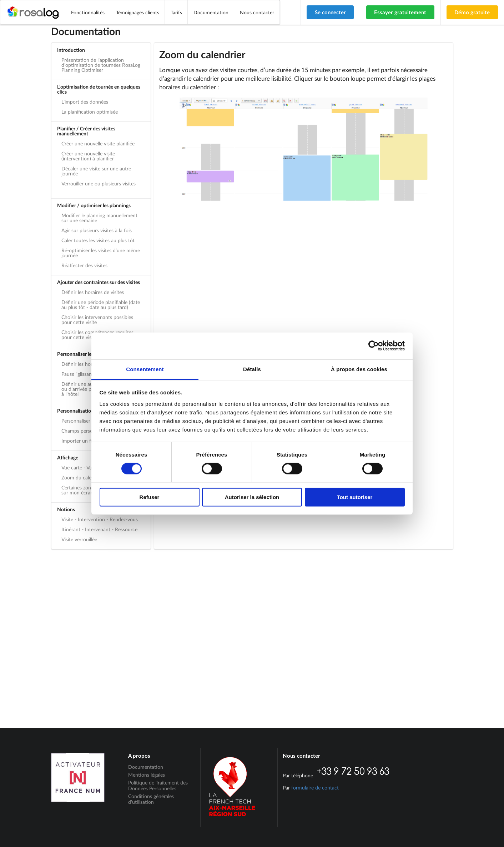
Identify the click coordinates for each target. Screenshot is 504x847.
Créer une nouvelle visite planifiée (98, 143)
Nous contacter (257, 12)
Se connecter (330, 12)
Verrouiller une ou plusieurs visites (99, 183)
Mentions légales (147, 775)
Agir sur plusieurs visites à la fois (97, 230)
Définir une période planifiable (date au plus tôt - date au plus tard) (101, 305)
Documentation (211, 12)
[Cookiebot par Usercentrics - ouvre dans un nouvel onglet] (374, 346)
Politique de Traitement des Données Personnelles (158, 785)
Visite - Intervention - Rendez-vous (100, 519)
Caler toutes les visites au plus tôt (98, 240)
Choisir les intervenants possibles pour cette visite (97, 320)
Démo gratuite (472, 12)
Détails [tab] (252, 369)
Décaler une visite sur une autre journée (96, 171)
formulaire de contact (315, 788)
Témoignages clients (138, 12)
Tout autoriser (355, 497)
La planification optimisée (90, 112)
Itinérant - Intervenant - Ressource (99, 529)
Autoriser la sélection (252, 497)
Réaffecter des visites (84, 265)
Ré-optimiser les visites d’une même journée (101, 253)
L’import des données (85, 102)
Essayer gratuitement (400, 12)
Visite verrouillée (79, 539)
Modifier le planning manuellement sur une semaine (99, 218)
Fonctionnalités (88, 12)
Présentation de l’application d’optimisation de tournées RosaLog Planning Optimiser (101, 65)
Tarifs (176, 12)
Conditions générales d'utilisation (151, 799)
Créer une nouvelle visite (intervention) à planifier (88, 156)
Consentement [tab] (145, 369)
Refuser (150, 497)
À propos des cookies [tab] (359, 369)
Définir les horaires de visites (93, 292)
